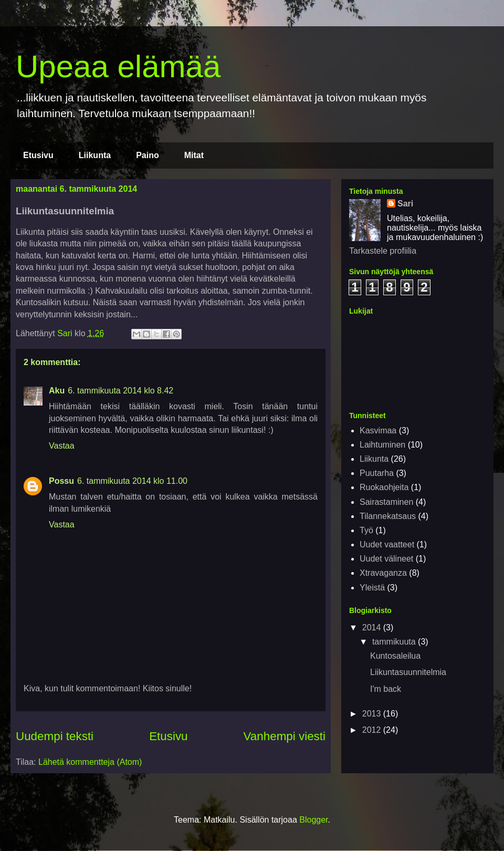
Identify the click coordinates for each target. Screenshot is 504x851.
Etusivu (38, 155)
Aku (57, 391)
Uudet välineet (386, 559)
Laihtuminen (382, 445)
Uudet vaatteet (387, 544)
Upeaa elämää (118, 66)
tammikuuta (395, 642)
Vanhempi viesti (285, 736)
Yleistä (372, 588)
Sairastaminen (386, 502)
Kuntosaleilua (395, 656)
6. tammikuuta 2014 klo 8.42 (120, 391)
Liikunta (95, 155)
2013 (373, 714)
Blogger (313, 820)
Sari (405, 204)
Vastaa (62, 446)
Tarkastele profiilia (383, 251)
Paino (148, 155)
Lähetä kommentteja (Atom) (90, 762)
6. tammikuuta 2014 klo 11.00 (132, 481)
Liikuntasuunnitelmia (408, 672)
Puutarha (377, 473)
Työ (366, 530)
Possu (61, 481)
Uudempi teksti (55, 736)
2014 (373, 627)
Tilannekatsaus (388, 516)
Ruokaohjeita (384, 487)
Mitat (194, 155)
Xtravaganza (383, 573)
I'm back (386, 689)
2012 (373, 730)
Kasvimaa (378, 430)
